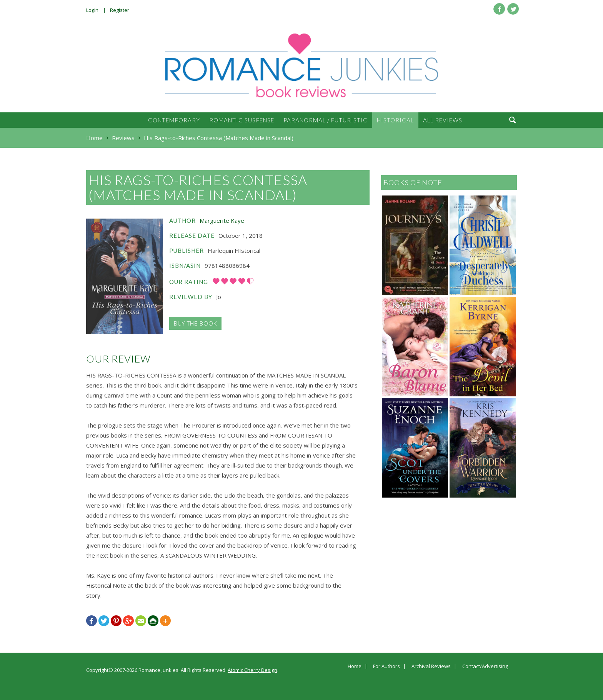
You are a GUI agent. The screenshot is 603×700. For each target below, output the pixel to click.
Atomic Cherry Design (252, 670)
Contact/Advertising (485, 667)
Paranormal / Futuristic (326, 120)
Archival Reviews (431, 667)
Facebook (499, 9)
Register (120, 10)
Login (92, 10)
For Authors (386, 667)
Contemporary (174, 120)
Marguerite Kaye (222, 221)
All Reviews (443, 120)
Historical (395, 120)
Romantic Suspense (242, 120)
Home (355, 667)
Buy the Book (195, 323)
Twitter (513, 9)
